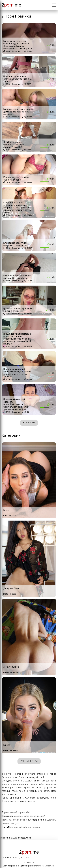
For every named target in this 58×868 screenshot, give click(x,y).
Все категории (29, 761)
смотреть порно (36, 820)
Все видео (29, 423)
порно (7, 838)
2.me (11, 5)
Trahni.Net (7, 827)
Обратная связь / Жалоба (16, 858)
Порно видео (8, 816)
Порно (5, 812)
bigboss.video (24, 838)
